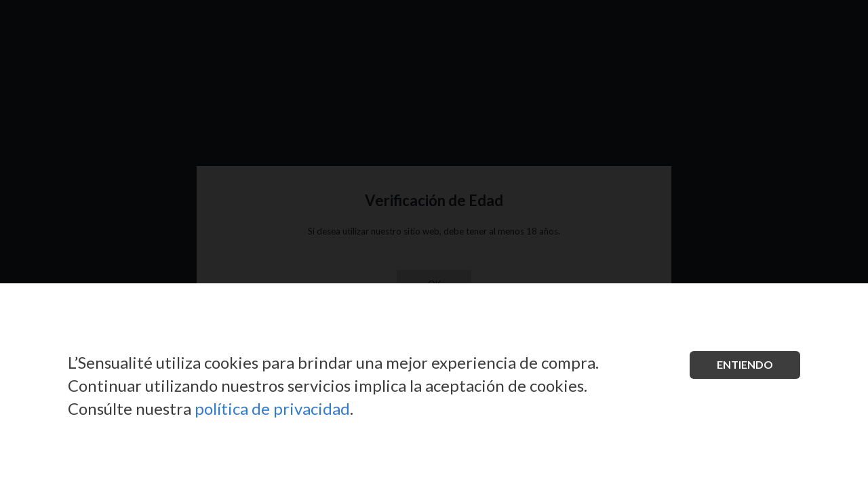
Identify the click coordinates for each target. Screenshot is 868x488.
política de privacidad (272, 408)
